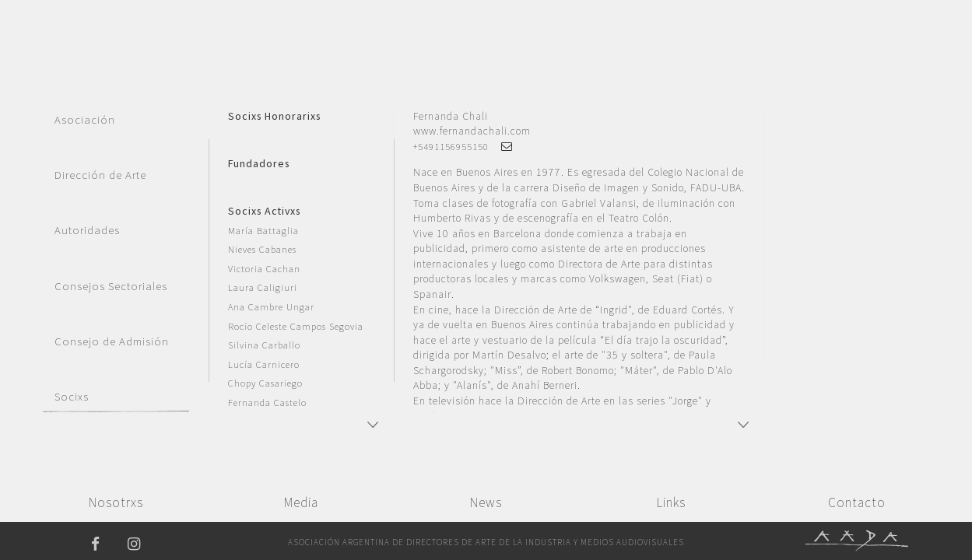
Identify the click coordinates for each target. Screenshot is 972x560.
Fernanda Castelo (267, 402)
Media (301, 502)
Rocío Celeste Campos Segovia (296, 326)
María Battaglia (263, 231)
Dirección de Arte (100, 175)
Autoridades (87, 230)
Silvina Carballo (264, 345)
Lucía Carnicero (264, 364)
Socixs (72, 397)
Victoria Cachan (264, 269)
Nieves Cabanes (262, 249)
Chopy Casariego (265, 383)
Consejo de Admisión (112, 341)
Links (671, 502)
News (486, 502)
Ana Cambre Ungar (271, 307)
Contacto (857, 502)
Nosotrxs (116, 502)
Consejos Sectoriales (111, 286)
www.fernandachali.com (472, 131)
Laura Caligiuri (263, 287)
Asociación (85, 120)
